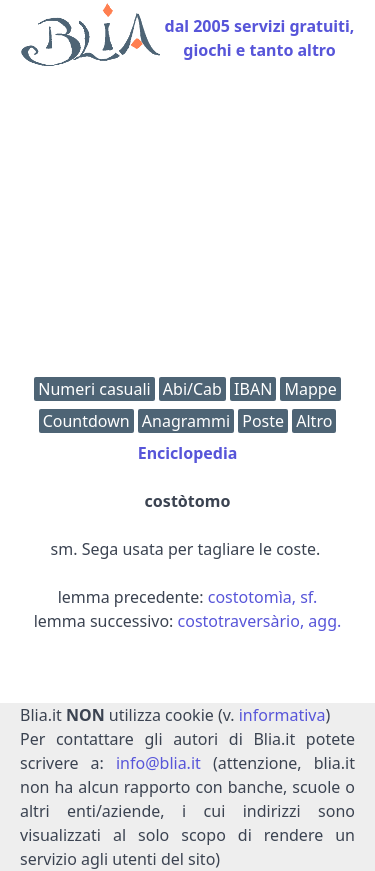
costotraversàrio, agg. (260, 621)
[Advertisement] (187, 226)
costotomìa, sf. (263, 597)
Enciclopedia (188, 453)
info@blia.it (158, 763)
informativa (282, 715)
